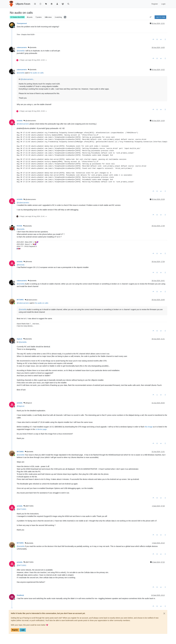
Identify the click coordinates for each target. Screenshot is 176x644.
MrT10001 (20, 300)
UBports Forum (23, 4)
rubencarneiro (22, 48)
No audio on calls (37, 73)
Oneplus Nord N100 (17, 17)
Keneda (19, 226)
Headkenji (20, 595)
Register (15, 630)
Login (23, 630)
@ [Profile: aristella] (21, 51)
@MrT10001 (28, 506)
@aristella (32, 48)
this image (149, 427)
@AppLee (28, 403)
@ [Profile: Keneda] (21, 265)
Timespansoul (22, 23)
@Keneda (28, 262)
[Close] (164, 613)
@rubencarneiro (30, 121)
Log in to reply (160, 17)
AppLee (19, 339)
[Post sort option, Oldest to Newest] (151, 17)
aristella (20, 121)
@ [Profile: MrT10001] (22, 509)
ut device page (41, 429)
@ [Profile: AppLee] (21, 406)
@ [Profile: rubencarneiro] (27, 79)
